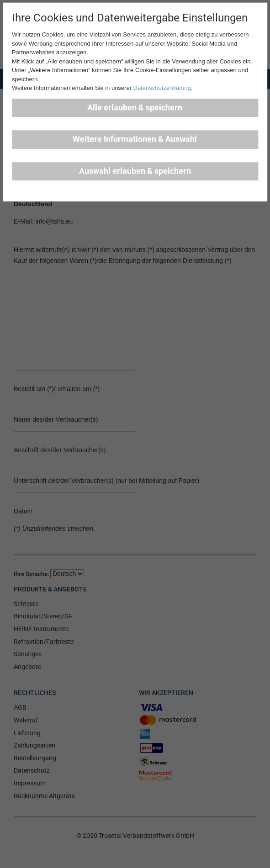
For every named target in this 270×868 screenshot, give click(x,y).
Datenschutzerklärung (162, 88)
